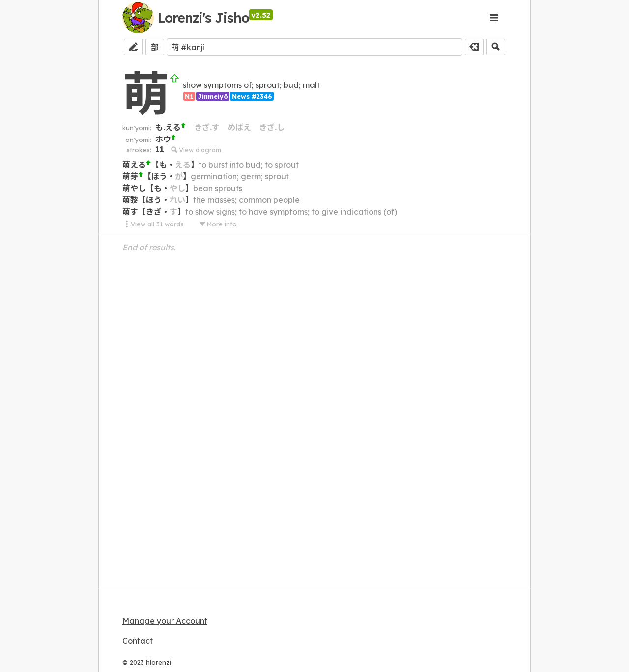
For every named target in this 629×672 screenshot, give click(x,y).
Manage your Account (165, 621)
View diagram (196, 150)
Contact (138, 641)
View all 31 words (153, 224)
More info (218, 224)
